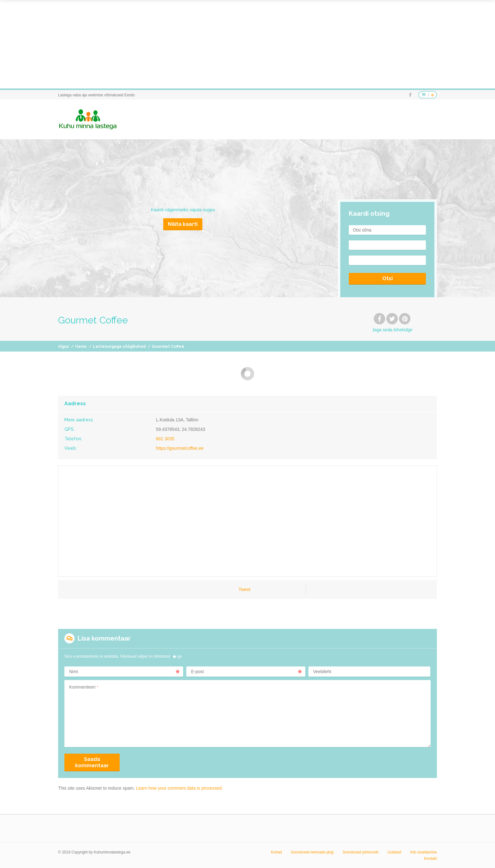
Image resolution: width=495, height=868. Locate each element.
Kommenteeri (84, 687)
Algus (64, 347)
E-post (246, 672)
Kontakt (430, 859)
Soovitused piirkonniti (360, 852)
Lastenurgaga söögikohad (119, 347)
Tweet (244, 589)
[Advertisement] (189, 44)
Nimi (125, 672)
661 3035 (165, 439)
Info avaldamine (423, 852)
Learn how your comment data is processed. (179, 788)
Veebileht (322, 672)
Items (81, 347)
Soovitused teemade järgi (312, 852)
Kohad (276, 852)
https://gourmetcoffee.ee (180, 448)
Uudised (394, 852)
